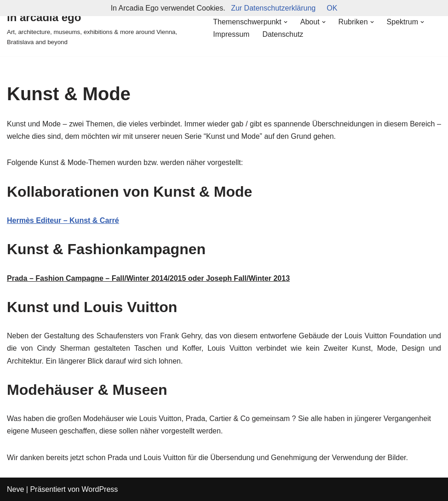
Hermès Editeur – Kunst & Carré (63, 220)
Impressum (231, 34)
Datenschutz (283, 34)
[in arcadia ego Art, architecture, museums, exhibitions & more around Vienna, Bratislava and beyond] (102, 28)
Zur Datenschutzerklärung (273, 8)
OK (332, 8)
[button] (286, 22)
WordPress (100, 489)
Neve (15, 489)
